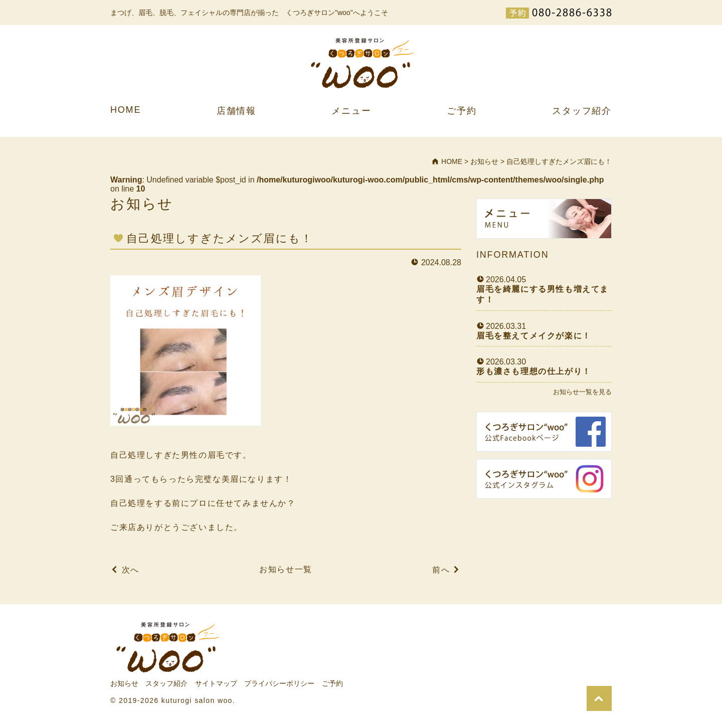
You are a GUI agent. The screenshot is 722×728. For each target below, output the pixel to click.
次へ (131, 570)
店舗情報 (236, 111)
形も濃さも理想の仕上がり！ (534, 371)
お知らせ (124, 683)
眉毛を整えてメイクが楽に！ (534, 336)
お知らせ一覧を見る (582, 392)
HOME (126, 110)
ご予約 (462, 111)
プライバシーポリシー (279, 683)
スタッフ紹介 (582, 111)
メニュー (351, 111)
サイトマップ (216, 683)
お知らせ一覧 (286, 569)
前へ (441, 570)
